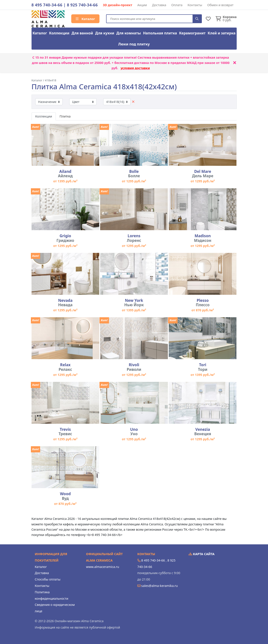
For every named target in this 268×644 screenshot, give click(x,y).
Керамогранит (192, 33)
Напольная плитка (160, 33)
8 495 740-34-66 (47, 5)
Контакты (195, 5)
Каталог (85, 19)
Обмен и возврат (220, 5)
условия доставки (135, 68)
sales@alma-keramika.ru (159, 586)
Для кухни (105, 33)
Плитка (65, 116)
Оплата (177, 5)
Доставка (159, 5)
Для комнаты (128, 33)
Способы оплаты (48, 579)
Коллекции (59, 33)
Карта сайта (202, 554)
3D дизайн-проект (117, 5)
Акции (142, 5)
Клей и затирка (222, 33)
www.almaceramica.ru (103, 567)
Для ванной (82, 33)
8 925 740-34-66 (82, 5)
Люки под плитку (134, 44)
